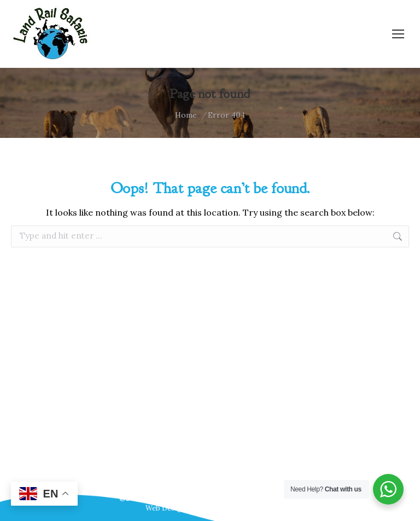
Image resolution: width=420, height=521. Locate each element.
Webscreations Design (237, 508)
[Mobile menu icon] (398, 34)
